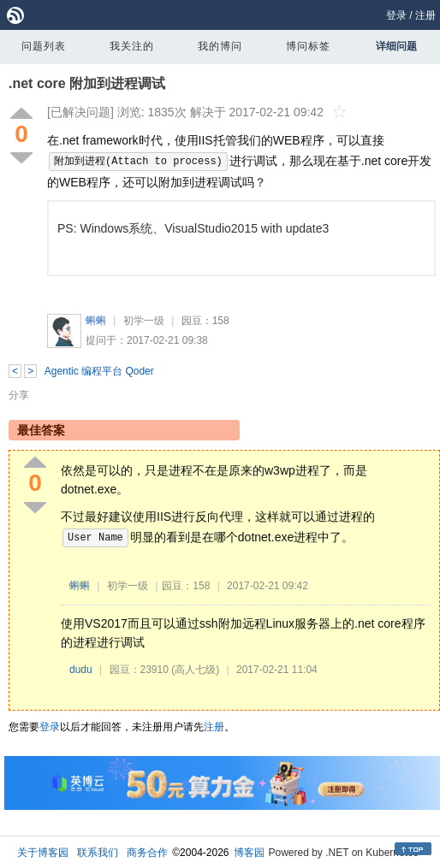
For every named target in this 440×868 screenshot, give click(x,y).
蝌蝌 (96, 321)
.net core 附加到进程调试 (87, 83)
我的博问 (220, 46)
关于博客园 (43, 853)
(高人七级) (195, 670)
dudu (81, 670)
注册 (425, 15)
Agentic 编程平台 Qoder (99, 371)
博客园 (249, 853)
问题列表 (44, 46)
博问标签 (308, 46)
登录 (396, 15)
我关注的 (132, 46)
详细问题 (396, 46)
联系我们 (98, 853)
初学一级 (144, 321)
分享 (19, 395)
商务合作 (147, 853)
